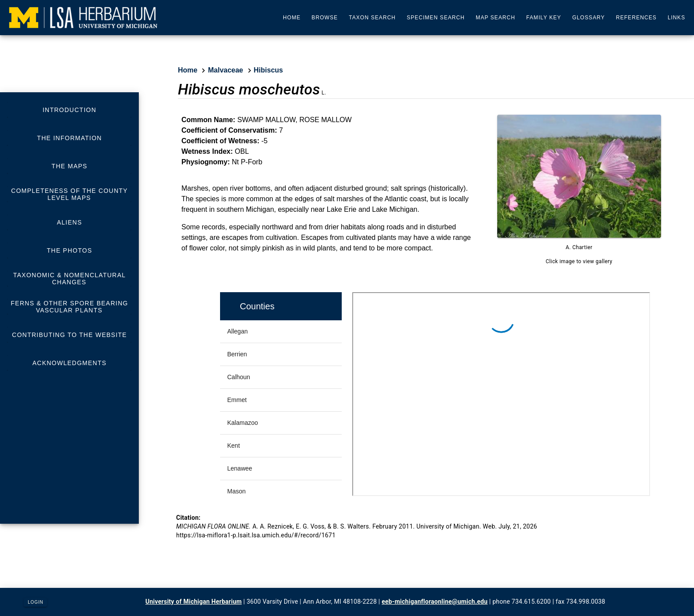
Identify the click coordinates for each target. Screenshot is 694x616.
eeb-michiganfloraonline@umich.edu (435, 602)
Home (188, 70)
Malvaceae (225, 70)
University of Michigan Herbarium (193, 602)
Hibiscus (269, 70)
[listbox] (69, 236)
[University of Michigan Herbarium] (83, 18)
